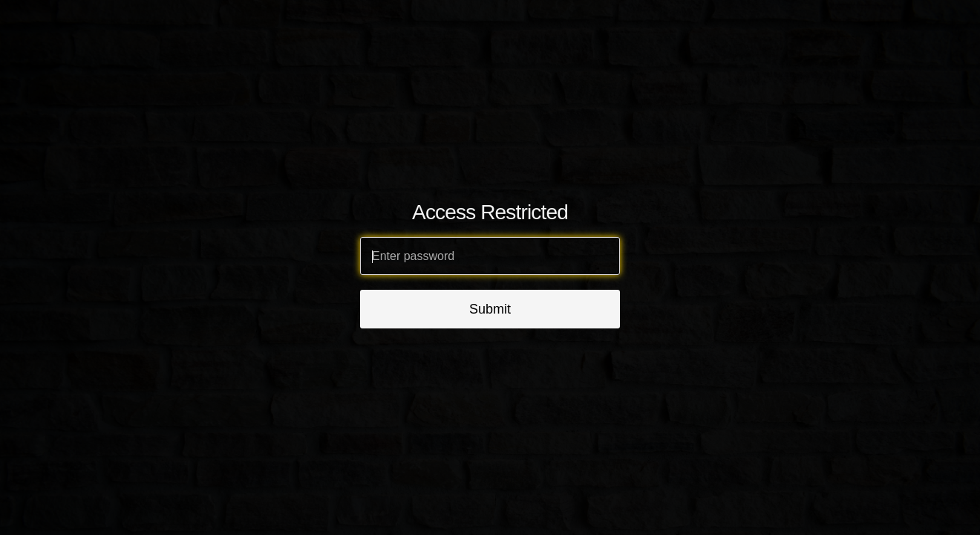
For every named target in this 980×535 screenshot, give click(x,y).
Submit (490, 309)
